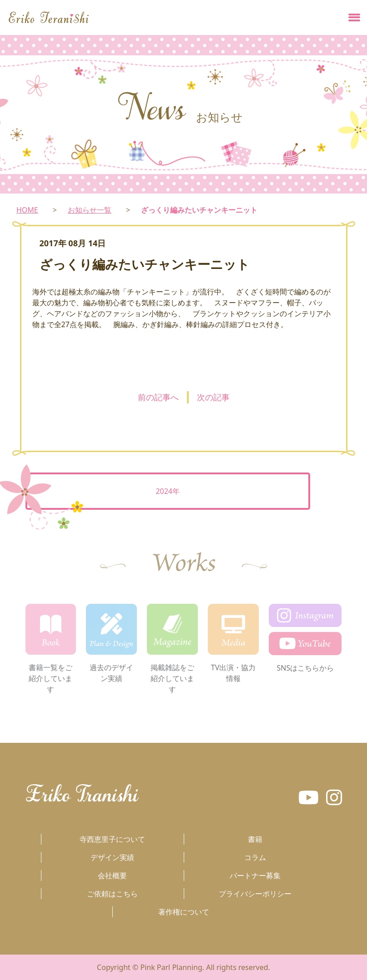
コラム (255, 857)
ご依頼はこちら (112, 894)
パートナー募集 (255, 876)
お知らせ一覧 (90, 210)
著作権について (184, 912)
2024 (164, 491)
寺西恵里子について (112, 839)
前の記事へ (158, 397)
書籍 (255, 839)
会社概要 (112, 876)
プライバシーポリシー (255, 894)
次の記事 (213, 397)
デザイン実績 (112, 857)
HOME (27, 210)
